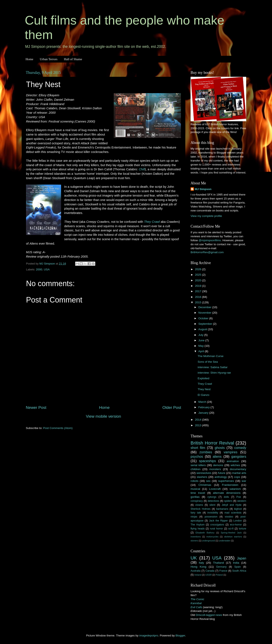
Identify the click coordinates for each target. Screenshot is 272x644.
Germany (221, 567)
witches (235, 465)
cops (237, 477)
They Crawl (152, 222)
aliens (217, 456)
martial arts (239, 473)
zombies (206, 452)
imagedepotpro (149, 636)
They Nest (204, 389)
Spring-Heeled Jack (231, 533)
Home (29, 59)
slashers (202, 477)
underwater (225, 541)
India (236, 563)
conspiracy (197, 501)
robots (195, 481)
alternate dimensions (227, 493)
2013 (199, 425)
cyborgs (212, 497)
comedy (240, 448)
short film (198, 448)
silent (212, 505)
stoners (194, 541)
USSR (208, 575)
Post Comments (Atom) (58, 428)
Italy (201, 563)
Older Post (172, 407)
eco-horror (236, 525)
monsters (215, 469)
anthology (221, 477)
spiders (228, 501)
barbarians (222, 509)
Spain (237, 567)
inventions (196, 537)
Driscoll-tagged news (209, 615)
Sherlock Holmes (201, 509)
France (223, 571)
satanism (235, 489)
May (201, 346)
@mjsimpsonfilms (210, 240)
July (201, 335)
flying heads (198, 529)
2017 (199, 291)
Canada (210, 571)
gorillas (195, 497)
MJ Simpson (203, 189)
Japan (242, 558)
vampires (230, 452)
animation (233, 461)
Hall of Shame (73, 59)
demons (218, 465)
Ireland (198, 575)
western (242, 501)
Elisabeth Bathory (205, 533)
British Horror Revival (212, 443)
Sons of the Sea (208, 362)
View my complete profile (206, 216)
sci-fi (231, 529)
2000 (39, 269)
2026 (199, 269)
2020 (199, 280)
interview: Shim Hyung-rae (214, 373)
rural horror (216, 529)
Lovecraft (215, 489)
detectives (214, 501)
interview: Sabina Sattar (213, 367)
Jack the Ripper (218, 521)
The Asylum (197, 525)
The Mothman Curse (211, 356)
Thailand (218, 563)
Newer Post (36, 407)
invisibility (213, 513)
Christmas (205, 485)
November (205, 313)
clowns (199, 505)
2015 (199, 302)
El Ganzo (204, 395)
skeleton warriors (233, 537)
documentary (238, 469)
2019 (199, 286)
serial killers (198, 465)
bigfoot (238, 509)
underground (209, 541)
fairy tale (196, 513)
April (202, 351)
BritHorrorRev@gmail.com (207, 252)
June (202, 340)
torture (243, 529)
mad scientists (233, 513)
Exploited (204, 378)
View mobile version (103, 416)
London (238, 521)
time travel (198, 493)
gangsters (239, 456)
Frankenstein (230, 485)
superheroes (226, 481)
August (203, 329)
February (204, 407)
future (222, 473)
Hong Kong (198, 567)
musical (195, 489)
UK (194, 558)
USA (47, 269)
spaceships (207, 461)
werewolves (204, 473)
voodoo (229, 517)
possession (211, 517)
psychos (197, 456)
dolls (226, 497)
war (244, 481)
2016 (199, 297)
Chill (142, 169)
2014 (199, 420)
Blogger (180, 636)
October (204, 318)
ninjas (194, 517)
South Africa (239, 571)
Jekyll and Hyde (231, 505)
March (203, 402)
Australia (195, 571)
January (204, 413)
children (195, 469)
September (206, 324)
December (205, 307)
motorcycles (212, 537)
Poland (219, 575)
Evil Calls (196, 607)
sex (208, 481)
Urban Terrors (48, 59)
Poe (239, 497)
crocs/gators (217, 525)
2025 (199, 275)
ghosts (220, 448)
